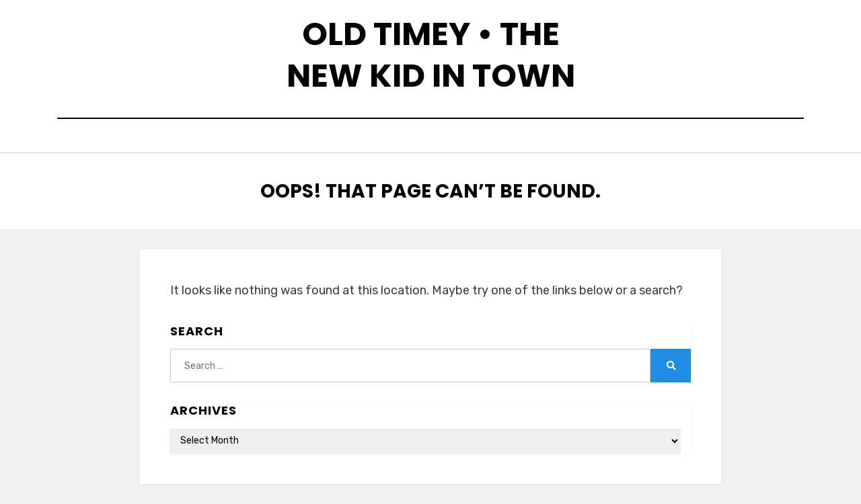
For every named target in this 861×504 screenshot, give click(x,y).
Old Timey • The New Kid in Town (431, 55)
